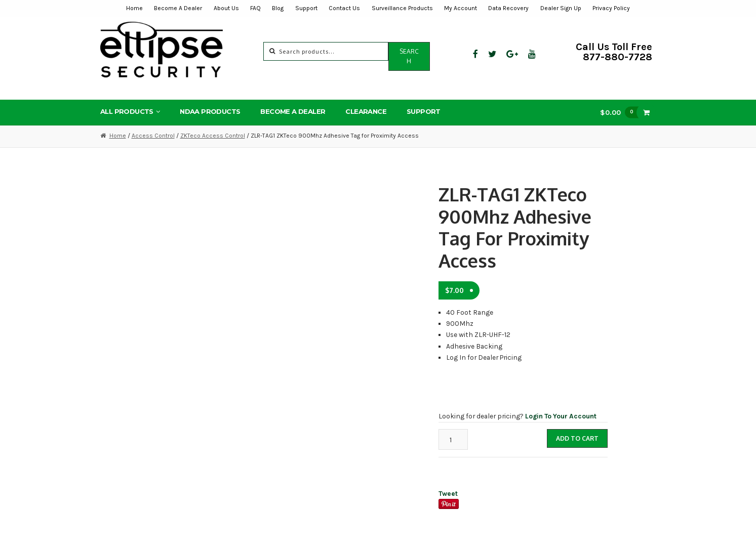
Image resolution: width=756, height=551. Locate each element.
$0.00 (622, 112)
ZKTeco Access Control (213, 136)
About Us (226, 8)
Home (134, 8)
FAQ (255, 8)
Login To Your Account (561, 416)
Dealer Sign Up (561, 8)
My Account (461, 8)
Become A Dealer (178, 8)
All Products (127, 111)
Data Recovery (508, 8)
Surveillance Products (402, 8)
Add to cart (577, 438)
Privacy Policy (611, 8)
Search (409, 56)
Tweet (448, 493)
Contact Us (344, 8)
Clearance (366, 111)
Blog (278, 8)
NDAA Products (210, 111)
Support (306, 8)
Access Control (153, 136)
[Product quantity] (453, 439)
